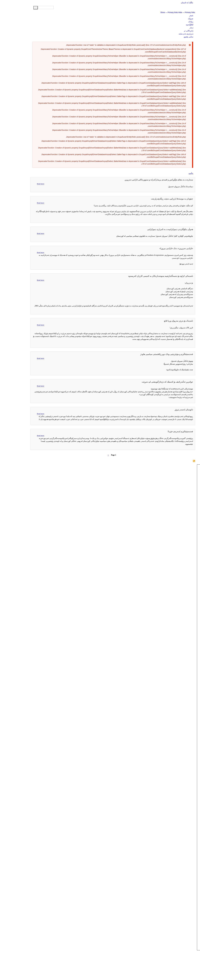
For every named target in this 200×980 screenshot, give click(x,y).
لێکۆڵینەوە (177, 25)
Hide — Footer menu (173, 971)
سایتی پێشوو (176, 37)
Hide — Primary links (174, 12)
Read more (28, 184)
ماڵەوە (178, 173)
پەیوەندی (176, 973)
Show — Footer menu (158, 971)
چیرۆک (178, 19)
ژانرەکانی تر (176, 31)
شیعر (179, 15)
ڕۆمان (178, 21)
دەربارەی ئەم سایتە (173, 34)
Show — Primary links (156, 12)
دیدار (179, 28)
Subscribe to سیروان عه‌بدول (181, 461)
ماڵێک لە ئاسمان (174, 3)
